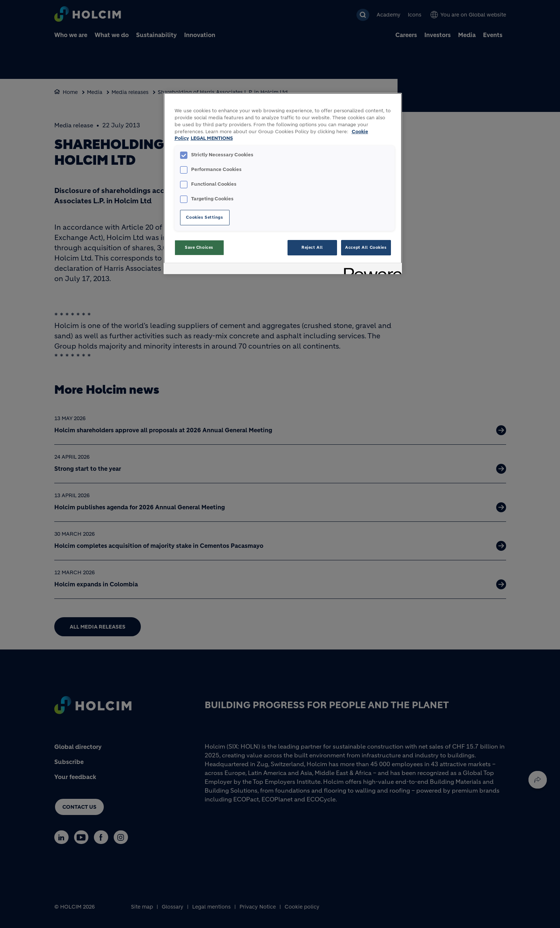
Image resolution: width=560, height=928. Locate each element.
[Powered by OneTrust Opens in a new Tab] (370, 270)
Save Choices (199, 247)
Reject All (312, 247)
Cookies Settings (204, 217)
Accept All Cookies (366, 247)
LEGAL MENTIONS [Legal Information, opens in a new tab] (212, 138)
